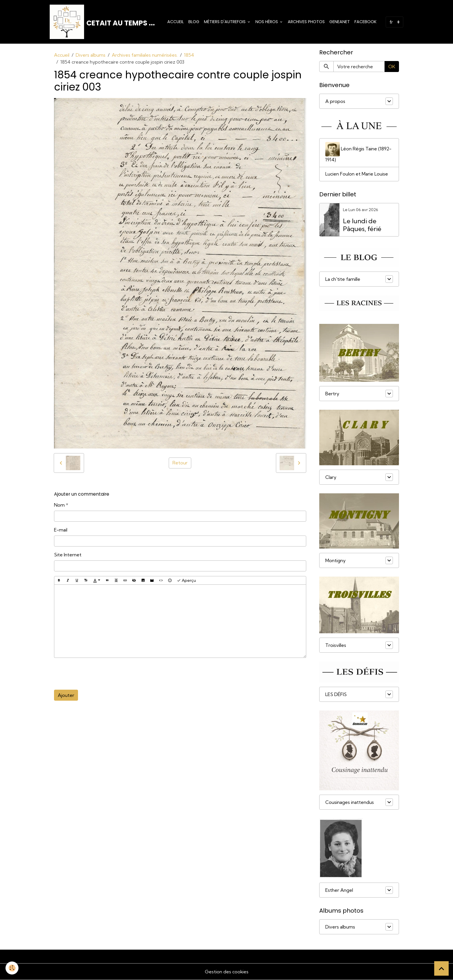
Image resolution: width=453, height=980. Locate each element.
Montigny (335, 561)
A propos (335, 101)
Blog (194, 22)
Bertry (332, 394)
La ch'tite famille (343, 279)
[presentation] (98, 674)
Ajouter (66, 695)
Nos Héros (267, 22)
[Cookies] (12, 968)
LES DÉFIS (336, 695)
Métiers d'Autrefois (225, 22)
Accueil (176, 22)
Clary (331, 477)
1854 (189, 55)
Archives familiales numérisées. (145, 55)
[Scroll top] (441, 968)
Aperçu (186, 581)
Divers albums (91, 55)
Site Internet (68, 555)
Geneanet (340, 22)
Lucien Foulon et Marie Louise (357, 174)
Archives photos (306, 22)
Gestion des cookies (226, 972)
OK (392, 67)
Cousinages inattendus (350, 802)
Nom (59, 505)
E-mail (61, 530)
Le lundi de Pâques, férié (362, 225)
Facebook (365, 22)
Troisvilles (336, 645)
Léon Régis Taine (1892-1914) (359, 153)
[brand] (102, 22)
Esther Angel (339, 890)
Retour (180, 463)
